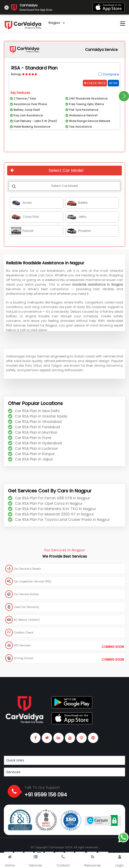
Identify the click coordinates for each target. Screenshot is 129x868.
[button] (64, 760)
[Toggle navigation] (123, 24)
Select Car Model (47, 170)
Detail (113, 83)
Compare (111, 74)
